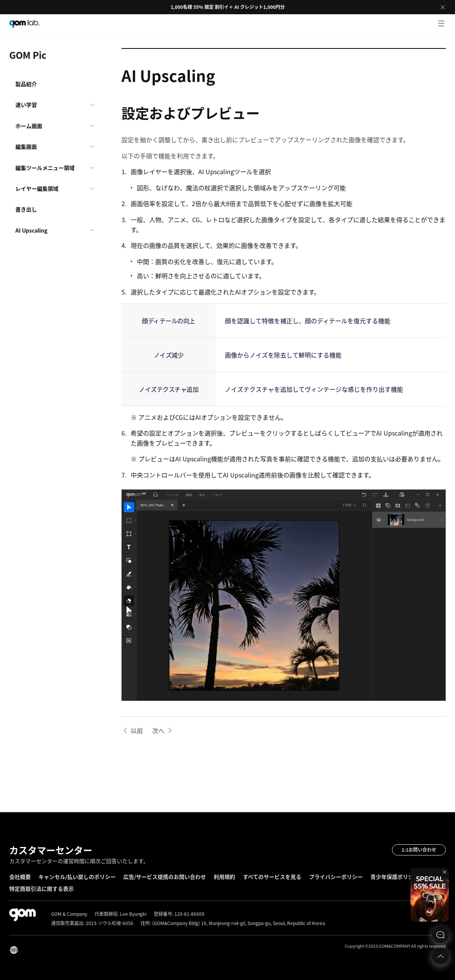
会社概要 (20, 877)
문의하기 (440, 935)
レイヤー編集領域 (37, 188)
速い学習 (26, 105)
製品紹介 (26, 84)
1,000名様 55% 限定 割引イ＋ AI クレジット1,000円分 (228, 7)
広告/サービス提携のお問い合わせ (165, 877)
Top (440, 956)
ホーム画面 (29, 126)
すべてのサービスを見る (272, 877)
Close (443, 7)
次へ (158, 730)
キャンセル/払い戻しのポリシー (77, 877)
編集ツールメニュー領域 (45, 168)
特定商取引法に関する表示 (42, 888)
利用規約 (224, 877)
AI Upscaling (31, 230)
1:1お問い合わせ (419, 850)
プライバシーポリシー (336, 877)
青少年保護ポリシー (395, 877)
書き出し (26, 209)
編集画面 (26, 146)
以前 (137, 730)
